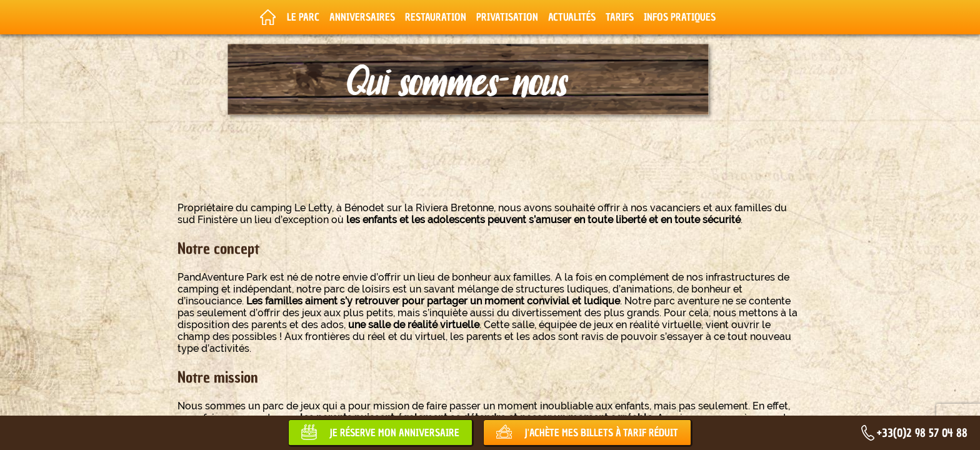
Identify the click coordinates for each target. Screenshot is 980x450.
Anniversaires (362, 17)
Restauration (436, 17)
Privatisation (507, 17)
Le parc (303, 17)
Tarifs (620, 17)
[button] (19, 436)
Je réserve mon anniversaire (394, 432)
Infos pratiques (680, 17)
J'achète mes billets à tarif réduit (601, 432)
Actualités (572, 17)
